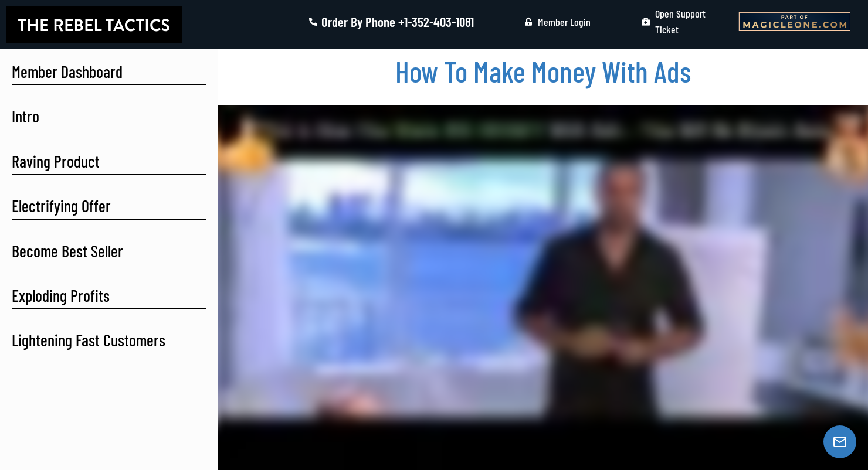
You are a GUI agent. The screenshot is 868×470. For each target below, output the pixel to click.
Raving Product (56, 161)
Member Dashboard (67, 71)
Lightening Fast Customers (89, 340)
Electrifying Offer (61, 206)
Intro (26, 116)
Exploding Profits (61, 295)
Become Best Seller (67, 251)
